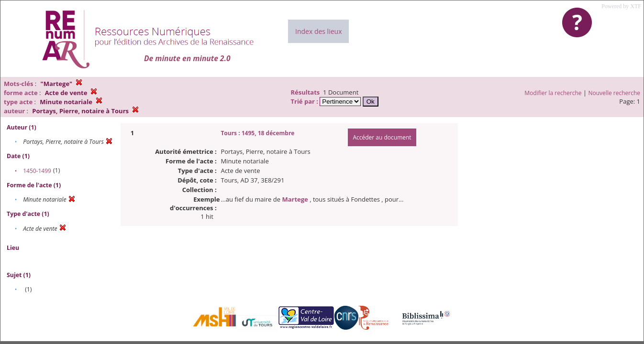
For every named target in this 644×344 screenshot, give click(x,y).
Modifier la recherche (553, 93)
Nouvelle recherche (615, 93)
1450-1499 (37, 171)
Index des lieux (318, 31)
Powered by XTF (621, 6)
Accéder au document (382, 137)
